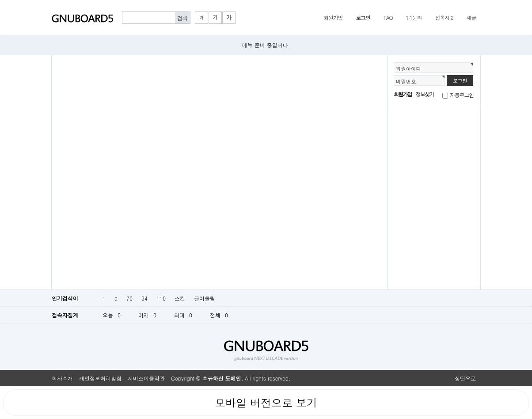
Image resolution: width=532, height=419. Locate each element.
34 (144, 298)
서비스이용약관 (146, 378)
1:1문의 (414, 17)
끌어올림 (205, 298)
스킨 (180, 298)
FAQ (388, 17)
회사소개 (62, 378)
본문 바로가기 (0, 0)
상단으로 (465, 378)
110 (161, 298)
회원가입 (333, 17)
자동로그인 (462, 95)
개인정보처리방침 (100, 378)
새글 (471, 17)
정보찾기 (425, 94)
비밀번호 (406, 81)
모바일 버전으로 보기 (266, 403)
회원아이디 (408, 69)
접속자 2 (444, 17)
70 (129, 298)
